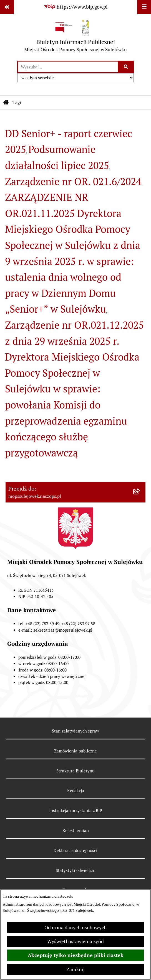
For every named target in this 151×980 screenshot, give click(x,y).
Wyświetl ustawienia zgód (75, 941)
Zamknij (75, 969)
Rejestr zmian (76, 830)
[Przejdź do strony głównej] (75, 37)
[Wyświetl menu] (144, 7)
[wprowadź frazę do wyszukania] (68, 67)
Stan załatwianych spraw (75, 731)
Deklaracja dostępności (75, 850)
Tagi (17, 102)
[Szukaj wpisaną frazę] (126, 67)
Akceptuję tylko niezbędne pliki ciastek (76, 955)
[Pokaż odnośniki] (7, 7)
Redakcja (76, 791)
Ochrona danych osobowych (76, 927)
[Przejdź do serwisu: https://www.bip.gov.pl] (75, 7)
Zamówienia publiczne (75, 751)
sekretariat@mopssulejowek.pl (63, 630)
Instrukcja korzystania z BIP (76, 811)
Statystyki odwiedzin (76, 870)
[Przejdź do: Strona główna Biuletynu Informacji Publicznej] (6, 103)
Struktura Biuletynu (75, 771)
